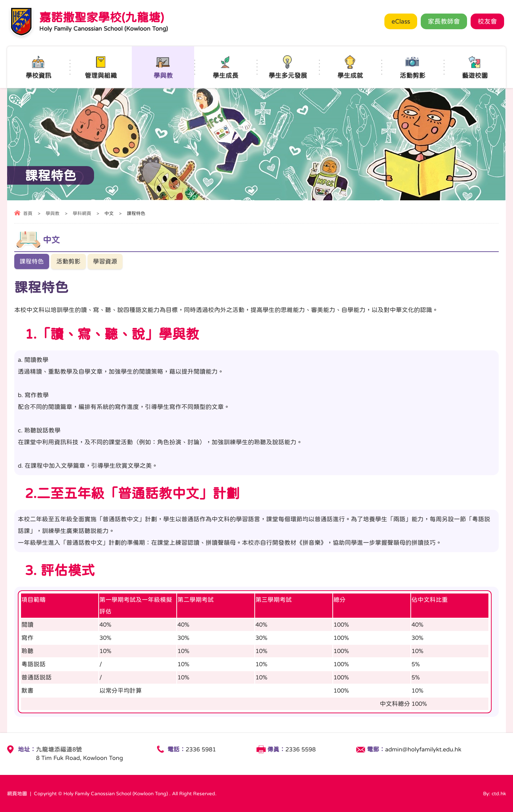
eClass (401, 21)
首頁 (28, 213)
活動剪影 (413, 67)
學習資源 (105, 261)
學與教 (163, 67)
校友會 (487, 21)
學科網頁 (82, 213)
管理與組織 (101, 67)
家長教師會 (444, 21)
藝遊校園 (475, 67)
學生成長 (226, 67)
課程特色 (32, 261)
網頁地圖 (17, 793)
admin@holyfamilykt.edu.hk (423, 749)
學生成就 (350, 67)
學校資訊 (38, 67)
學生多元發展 (288, 67)
